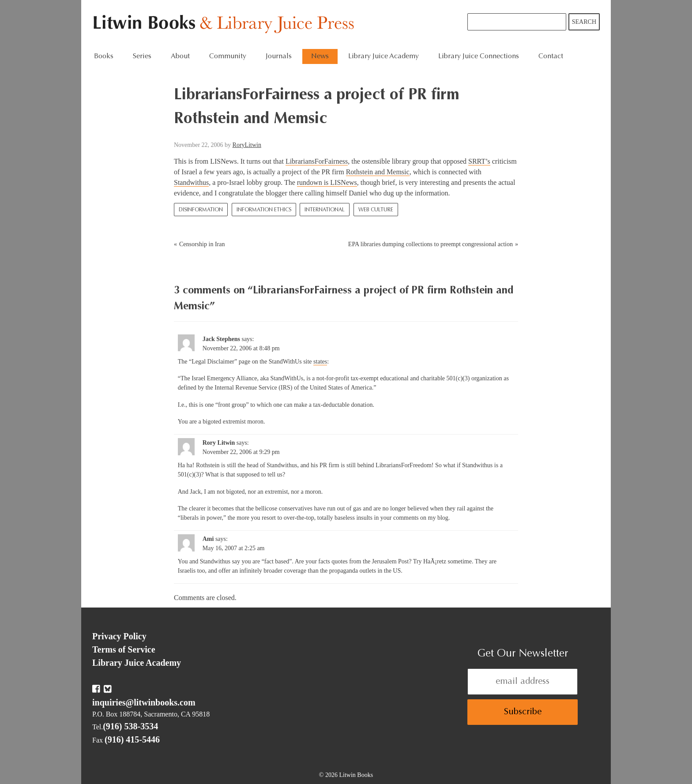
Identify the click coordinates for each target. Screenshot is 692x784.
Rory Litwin (219, 443)
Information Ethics (264, 210)
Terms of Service (124, 649)
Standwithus (191, 182)
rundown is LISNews (327, 182)
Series (142, 56)
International (325, 210)
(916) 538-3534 (130, 726)
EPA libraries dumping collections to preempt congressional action (431, 244)
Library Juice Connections (479, 56)
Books (104, 56)
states (320, 362)
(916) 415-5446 (132, 739)
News (320, 56)
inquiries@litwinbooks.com (144, 702)
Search (584, 22)
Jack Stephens (221, 339)
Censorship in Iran (202, 244)
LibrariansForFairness (317, 161)
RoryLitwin (247, 145)
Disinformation (201, 210)
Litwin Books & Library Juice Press (226, 24)
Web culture (376, 210)
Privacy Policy (119, 636)
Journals (279, 56)
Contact (551, 56)
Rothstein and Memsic (378, 172)
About (180, 56)
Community (228, 56)
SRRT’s (479, 161)
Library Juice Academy (384, 56)
